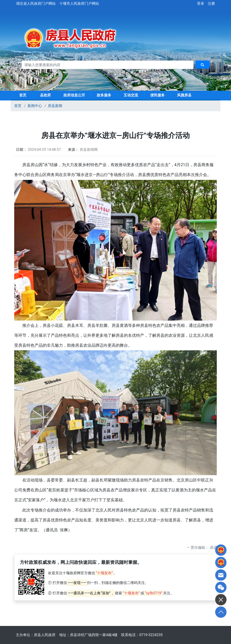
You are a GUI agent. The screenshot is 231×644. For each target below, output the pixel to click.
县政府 (45, 95)
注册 (211, 3)
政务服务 (104, 95)
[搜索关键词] (107, 65)
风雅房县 (184, 95)
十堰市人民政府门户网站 (79, 3)
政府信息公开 (74, 95)
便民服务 (157, 95)
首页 (23, 95)
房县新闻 (55, 106)
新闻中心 (35, 106)
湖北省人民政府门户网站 (36, 3)
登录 (201, 3)
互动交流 (131, 95)
